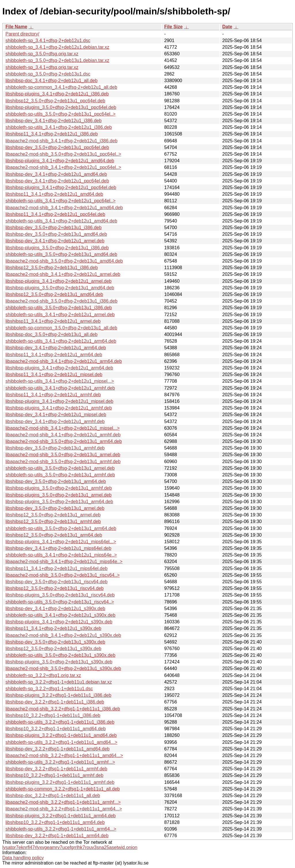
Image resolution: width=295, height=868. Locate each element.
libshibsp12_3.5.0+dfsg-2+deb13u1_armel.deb (53, 515)
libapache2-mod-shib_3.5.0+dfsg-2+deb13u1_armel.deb (63, 455)
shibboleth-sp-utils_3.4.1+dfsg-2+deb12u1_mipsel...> (60, 381)
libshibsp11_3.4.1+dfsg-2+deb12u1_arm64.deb (54, 355)
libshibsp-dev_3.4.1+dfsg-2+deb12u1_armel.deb (55, 241)
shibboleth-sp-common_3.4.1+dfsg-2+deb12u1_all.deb (61, 87)
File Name (16, 27)
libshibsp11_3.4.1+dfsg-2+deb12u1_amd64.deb (54, 194)
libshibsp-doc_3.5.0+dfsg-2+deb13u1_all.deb (51, 334)
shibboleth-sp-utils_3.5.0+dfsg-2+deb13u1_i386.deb (59, 308)
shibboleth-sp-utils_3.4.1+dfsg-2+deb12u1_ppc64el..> (60, 201)
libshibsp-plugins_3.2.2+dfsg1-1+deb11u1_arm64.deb (61, 816)
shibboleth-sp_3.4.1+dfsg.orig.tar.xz (42, 67)
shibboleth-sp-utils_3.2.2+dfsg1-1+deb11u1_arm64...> (61, 829)
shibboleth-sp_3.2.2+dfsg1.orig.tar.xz (43, 675)
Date (227, 27)
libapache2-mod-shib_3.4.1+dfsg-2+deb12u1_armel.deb (63, 274)
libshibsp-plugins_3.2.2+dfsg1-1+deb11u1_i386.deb (58, 695)
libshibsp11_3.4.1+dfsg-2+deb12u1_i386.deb (52, 134)
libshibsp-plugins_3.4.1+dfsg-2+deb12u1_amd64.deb (60, 161)
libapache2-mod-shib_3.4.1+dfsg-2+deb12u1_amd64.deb (64, 208)
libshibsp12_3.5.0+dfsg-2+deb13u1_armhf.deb (53, 521)
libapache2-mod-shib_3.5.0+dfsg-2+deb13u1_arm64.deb (64, 441)
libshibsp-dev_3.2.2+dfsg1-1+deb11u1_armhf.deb (56, 769)
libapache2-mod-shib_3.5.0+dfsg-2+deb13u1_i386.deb (62, 301)
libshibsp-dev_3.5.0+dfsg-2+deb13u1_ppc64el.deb (57, 147)
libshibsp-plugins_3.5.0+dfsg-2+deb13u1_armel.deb (58, 495)
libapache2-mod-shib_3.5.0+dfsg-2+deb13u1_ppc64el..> (63, 154)
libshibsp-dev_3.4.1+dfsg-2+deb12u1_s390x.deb (55, 608)
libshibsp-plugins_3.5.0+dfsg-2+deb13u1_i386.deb (57, 248)
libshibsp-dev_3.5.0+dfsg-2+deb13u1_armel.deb (55, 508)
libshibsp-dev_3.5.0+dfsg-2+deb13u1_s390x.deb (55, 642)
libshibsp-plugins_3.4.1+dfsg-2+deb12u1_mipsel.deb (59, 401)
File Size (173, 27)
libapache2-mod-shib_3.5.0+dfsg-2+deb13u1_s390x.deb (63, 668)
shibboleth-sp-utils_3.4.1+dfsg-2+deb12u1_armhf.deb (60, 388)
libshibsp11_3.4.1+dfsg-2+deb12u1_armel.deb (53, 321)
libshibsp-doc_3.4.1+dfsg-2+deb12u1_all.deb (51, 81)
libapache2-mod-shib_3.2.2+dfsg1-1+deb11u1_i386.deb (63, 709)
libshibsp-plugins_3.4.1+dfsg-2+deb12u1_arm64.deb (59, 368)
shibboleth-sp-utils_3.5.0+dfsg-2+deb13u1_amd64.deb (61, 254)
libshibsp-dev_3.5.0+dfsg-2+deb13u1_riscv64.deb (56, 582)
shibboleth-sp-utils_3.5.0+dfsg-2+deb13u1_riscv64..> (60, 602)
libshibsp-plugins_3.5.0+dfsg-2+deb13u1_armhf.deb (59, 488)
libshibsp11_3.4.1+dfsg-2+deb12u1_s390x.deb (53, 628)
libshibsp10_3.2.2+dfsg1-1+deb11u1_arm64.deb (55, 822)
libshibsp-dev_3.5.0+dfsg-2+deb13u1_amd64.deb (56, 234)
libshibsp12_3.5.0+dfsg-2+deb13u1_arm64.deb (54, 535)
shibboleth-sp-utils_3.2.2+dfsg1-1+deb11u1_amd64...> (61, 742)
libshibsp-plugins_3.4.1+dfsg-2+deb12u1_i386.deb (57, 94)
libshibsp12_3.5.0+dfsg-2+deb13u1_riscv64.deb (55, 588)
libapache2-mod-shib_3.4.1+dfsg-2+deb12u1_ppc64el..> (63, 167)
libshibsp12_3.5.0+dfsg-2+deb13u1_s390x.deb (53, 649)
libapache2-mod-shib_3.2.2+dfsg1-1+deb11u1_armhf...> (63, 802)
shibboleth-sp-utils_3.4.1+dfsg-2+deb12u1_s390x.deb (60, 615)
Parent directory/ (22, 34)
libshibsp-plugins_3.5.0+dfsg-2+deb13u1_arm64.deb (59, 502)
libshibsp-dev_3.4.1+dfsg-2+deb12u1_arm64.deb (56, 348)
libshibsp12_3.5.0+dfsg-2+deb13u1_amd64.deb (54, 294)
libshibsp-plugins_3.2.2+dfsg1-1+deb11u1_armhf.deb (60, 782)
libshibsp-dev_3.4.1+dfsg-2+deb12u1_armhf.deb (55, 421)
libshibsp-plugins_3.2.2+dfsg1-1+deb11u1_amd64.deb (61, 735)
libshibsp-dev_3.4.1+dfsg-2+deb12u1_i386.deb (54, 121)
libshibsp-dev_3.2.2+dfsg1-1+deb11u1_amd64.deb (57, 749)
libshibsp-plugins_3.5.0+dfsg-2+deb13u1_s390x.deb (59, 662)
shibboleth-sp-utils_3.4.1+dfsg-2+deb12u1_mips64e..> (61, 555)
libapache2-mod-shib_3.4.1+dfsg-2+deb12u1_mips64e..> (64, 562)
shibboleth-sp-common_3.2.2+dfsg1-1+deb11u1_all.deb (63, 789)
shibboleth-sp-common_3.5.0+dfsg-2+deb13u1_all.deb (61, 328)
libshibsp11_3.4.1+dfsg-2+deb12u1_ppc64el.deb (55, 214)
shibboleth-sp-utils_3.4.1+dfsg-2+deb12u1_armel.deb (60, 315)
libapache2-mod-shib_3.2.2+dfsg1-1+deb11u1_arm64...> (64, 809)
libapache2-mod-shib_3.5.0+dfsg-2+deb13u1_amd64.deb (64, 261)
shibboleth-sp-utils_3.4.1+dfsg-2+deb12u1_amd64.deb (61, 221)
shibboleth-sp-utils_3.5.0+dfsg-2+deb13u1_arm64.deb (61, 528)
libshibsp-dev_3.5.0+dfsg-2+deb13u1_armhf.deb (55, 448)
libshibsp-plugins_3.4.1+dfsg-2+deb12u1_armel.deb (58, 281)
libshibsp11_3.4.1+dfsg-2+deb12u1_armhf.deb (53, 395)
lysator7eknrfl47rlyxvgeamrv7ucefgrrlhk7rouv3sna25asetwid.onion (70, 847)
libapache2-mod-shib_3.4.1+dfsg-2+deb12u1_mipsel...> (63, 428)
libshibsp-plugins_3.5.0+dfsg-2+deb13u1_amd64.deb (60, 288)
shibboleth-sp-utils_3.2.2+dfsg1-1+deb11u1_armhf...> (60, 762)
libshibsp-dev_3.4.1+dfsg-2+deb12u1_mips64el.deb (58, 548)
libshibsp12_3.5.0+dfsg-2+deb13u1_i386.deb (52, 268)
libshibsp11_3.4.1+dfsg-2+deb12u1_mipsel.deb (54, 374)
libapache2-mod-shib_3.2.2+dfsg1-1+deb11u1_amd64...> (64, 755)
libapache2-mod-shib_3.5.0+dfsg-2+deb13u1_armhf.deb (63, 462)
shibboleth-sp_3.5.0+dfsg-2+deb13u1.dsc (48, 74)
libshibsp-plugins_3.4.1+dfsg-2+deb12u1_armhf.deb (59, 408)
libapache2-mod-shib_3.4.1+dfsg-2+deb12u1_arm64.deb (64, 361)
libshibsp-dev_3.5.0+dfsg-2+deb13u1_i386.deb (54, 228)
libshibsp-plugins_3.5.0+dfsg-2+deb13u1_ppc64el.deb (61, 107)
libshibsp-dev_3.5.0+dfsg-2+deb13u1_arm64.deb (56, 481)
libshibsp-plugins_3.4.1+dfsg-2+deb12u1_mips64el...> (61, 542)
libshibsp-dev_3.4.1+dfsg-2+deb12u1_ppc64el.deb (57, 181)
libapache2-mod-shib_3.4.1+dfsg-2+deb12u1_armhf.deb (63, 435)
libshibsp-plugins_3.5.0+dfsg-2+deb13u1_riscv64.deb (60, 595)
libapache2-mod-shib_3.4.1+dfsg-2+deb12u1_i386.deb (62, 141)
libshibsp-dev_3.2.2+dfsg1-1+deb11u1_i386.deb (55, 702)
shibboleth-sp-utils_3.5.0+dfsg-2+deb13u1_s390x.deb (60, 655)
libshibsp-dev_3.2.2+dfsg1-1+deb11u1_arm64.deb (57, 836)
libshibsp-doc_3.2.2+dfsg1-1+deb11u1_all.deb (53, 796)
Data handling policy (23, 858)
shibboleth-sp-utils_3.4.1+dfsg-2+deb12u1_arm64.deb (61, 341)
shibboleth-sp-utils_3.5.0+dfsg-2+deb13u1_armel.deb (60, 468)
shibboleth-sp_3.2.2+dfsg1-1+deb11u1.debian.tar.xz (59, 682)
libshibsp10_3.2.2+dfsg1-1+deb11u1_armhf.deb (54, 775)
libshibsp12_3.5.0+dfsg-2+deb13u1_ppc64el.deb (55, 101)
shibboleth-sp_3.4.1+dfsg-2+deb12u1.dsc (48, 40)
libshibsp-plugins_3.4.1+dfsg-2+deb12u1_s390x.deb (59, 622)
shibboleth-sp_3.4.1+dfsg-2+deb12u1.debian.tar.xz (57, 47)
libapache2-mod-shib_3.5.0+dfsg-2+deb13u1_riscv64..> (63, 575)
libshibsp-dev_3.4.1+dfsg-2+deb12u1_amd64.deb (56, 174)
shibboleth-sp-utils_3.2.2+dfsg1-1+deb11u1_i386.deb (60, 722)
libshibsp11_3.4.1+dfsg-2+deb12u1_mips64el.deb (56, 568)
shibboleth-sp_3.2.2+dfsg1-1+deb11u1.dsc (49, 689)
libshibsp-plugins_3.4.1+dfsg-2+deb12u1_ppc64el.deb (61, 187)
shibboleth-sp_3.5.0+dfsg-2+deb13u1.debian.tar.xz (57, 60)
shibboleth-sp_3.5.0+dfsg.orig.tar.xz (42, 54)
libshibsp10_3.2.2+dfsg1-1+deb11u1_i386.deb (53, 715)
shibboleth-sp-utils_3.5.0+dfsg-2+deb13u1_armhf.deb (60, 475)
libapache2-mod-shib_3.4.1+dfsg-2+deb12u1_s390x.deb (63, 635)
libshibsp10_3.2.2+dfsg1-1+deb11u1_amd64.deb (56, 729)
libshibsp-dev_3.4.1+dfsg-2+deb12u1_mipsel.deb (56, 415)
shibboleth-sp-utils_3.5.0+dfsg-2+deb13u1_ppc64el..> (60, 114)
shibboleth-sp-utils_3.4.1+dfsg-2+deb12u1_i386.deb (59, 127)
